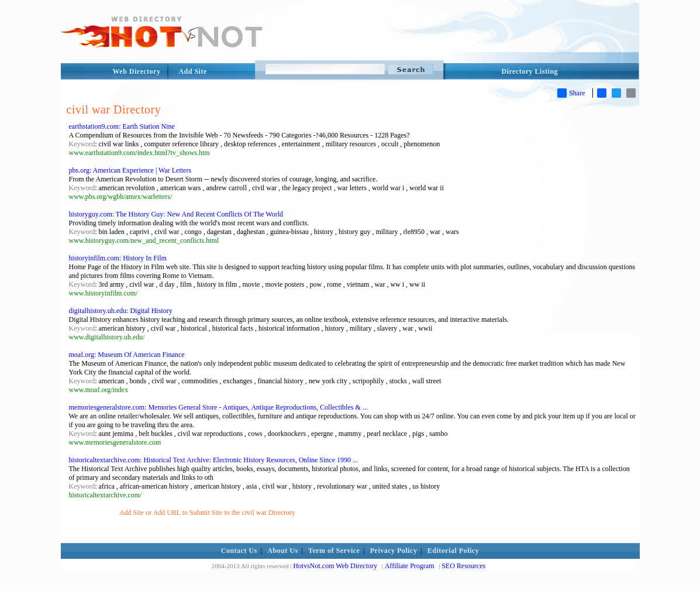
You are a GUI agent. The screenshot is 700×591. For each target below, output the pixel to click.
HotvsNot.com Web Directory (335, 566)
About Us (282, 551)
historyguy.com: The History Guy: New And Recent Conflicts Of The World (176, 214)
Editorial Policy (453, 551)
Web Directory (137, 71)
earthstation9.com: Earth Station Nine (122, 126)
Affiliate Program (410, 566)
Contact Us (239, 551)
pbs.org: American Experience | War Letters (130, 170)
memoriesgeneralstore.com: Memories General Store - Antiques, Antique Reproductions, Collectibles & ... (218, 407)
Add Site (192, 71)
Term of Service (334, 551)
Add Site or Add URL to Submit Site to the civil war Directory (207, 513)
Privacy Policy (394, 551)
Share (571, 93)
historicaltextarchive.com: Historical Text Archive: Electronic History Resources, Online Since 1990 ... (213, 460)
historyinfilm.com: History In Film (118, 258)
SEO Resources (463, 566)
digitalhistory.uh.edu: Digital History (121, 311)
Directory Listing (530, 71)
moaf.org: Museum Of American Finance (127, 355)
